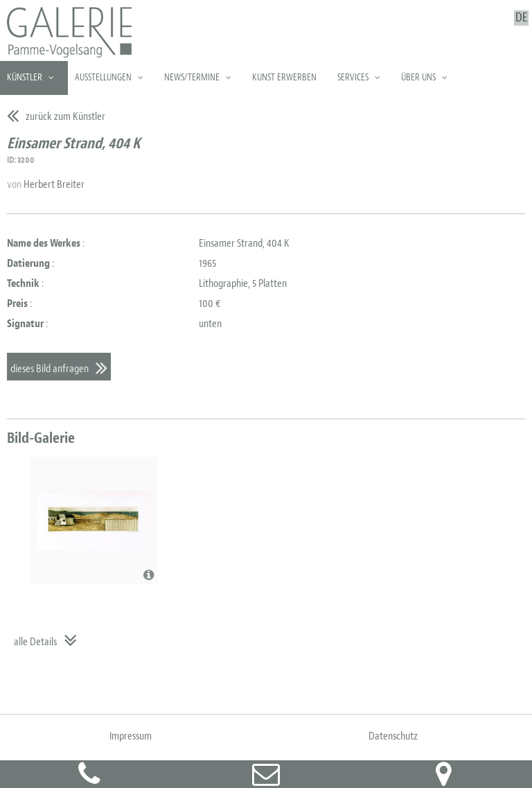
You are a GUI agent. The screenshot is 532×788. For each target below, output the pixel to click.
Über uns (418, 77)
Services (353, 77)
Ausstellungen (103, 77)
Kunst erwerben (284, 77)
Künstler (25, 77)
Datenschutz (393, 736)
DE (521, 18)
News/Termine (192, 77)
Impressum (131, 736)
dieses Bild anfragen (50, 369)
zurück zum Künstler (65, 116)
